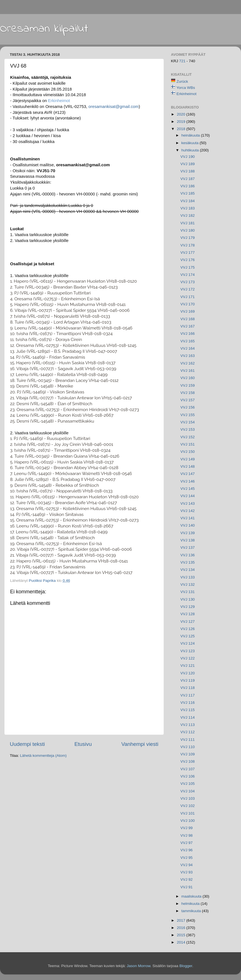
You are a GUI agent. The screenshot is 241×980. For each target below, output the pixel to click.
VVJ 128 (188, 614)
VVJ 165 (188, 341)
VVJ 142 (188, 511)
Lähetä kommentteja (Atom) (43, 756)
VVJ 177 (188, 253)
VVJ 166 (188, 334)
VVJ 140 (188, 525)
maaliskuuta (192, 896)
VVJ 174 (188, 275)
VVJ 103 (188, 798)
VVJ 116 (188, 703)
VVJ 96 (187, 850)
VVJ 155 (188, 415)
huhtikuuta (191, 150)
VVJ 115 (188, 710)
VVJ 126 (188, 629)
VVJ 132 (188, 584)
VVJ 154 (188, 422)
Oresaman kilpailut (44, 29)
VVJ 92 (187, 879)
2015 (182, 935)
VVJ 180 (188, 230)
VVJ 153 (188, 429)
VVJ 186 (188, 186)
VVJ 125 (188, 636)
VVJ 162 (188, 363)
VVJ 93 (187, 872)
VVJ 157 (188, 400)
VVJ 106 (188, 776)
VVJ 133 (188, 577)
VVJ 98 (187, 835)
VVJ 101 (188, 813)
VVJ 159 (188, 385)
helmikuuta (191, 904)
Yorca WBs (186, 88)
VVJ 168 (188, 319)
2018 (182, 129)
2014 (182, 942)
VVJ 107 (188, 769)
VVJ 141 (188, 518)
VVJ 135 (188, 562)
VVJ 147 (188, 474)
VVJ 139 (188, 533)
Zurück (182, 81)
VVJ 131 (188, 592)
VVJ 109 (188, 754)
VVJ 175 (188, 267)
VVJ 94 (187, 865)
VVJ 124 (188, 643)
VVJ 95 (187, 858)
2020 (182, 114)
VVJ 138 (188, 540)
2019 (182, 122)
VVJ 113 (188, 725)
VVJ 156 (188, 407)
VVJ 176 (188, 260)
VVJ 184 (188, 201)
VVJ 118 (188, 688)
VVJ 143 (188, 503)
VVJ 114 (188, 717)
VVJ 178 (188, 245)
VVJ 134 (188, 570)
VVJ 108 (188, 761)
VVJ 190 (188, 157)
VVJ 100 (188, 821)
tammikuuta (192, 911)
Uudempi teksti (27, 744)
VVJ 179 (188, 238)
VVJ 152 (188, 437)
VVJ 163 (188, 356)
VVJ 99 (187, 828)
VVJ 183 (188, 208)
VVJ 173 (188, 282)
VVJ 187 (188, 179)
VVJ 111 (188, 740)
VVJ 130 (188, 599)
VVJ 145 (188, 489)
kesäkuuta (190, 143)
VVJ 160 (188, 378)
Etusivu (83, 744)
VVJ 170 (188, 304)
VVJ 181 (188, 223)
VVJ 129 (188, 607)
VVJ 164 (188, 348)
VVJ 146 (188, 481)
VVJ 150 (188, 452)
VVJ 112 (188, 732)
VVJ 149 (188, 459)
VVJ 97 (187, 843)
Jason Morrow (138, 966)
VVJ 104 (188, 791)
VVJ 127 (188, 622)
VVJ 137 (188, 547)
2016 (182, 928)
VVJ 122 (188, 658)
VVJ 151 (188, 444)
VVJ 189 (188, 164)
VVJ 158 (188, 393)
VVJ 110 (188, 747)
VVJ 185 (188, 193)
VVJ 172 (188, 289)
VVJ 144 (188, 496)
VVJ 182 (188, 215)
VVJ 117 (188, 695)
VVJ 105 (188, 784)
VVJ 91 (187, 887)
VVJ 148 (188, 466)
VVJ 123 (188, 651)
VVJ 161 (188, 371)
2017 (182, 920)
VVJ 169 (188, 311)
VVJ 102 (188, 806)
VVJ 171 (188, 297)
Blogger (186, 966)
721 (183, 61)
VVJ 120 (188, 673)
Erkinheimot (59, 101)
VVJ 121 (188, 666)
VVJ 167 (188, 326)
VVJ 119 (188, 680)
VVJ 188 (188, 171)
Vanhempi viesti (140, 744)
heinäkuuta (191, 135)
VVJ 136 (188, 555)
